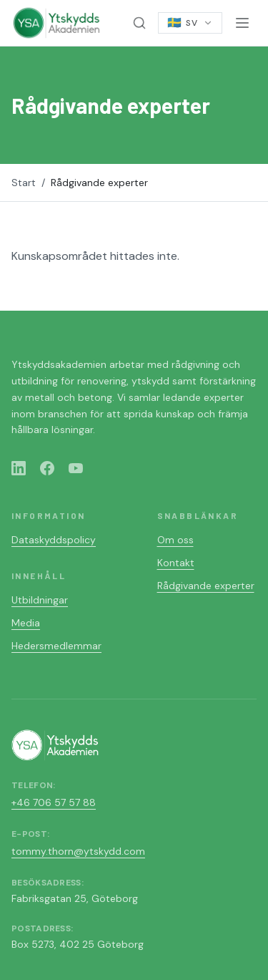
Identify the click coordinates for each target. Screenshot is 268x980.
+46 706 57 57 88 (54, 802)
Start (24, 183)
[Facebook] (47, 468)
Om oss (175, 540)
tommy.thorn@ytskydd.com (78, 851)
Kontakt (176, 563)
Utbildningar (40, 600)
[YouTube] (76, 468)
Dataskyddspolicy (54, 540)
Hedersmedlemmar (56, 646)
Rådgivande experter (206, 586)
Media (26, 623)
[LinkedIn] (19, 468)
